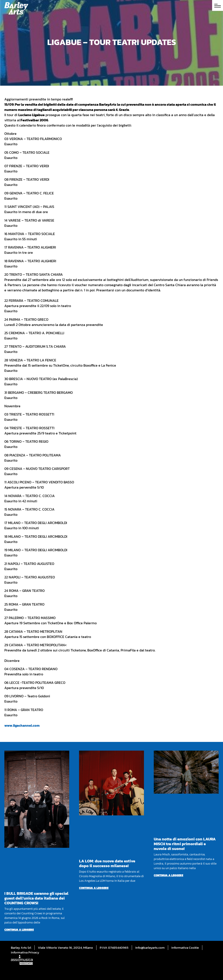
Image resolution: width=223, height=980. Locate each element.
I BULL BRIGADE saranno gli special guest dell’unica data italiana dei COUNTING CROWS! (36, 898)
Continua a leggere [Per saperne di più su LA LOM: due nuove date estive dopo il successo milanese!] (94, 888)
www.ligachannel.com (22, 725)
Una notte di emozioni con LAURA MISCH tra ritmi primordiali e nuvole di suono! (185, 844)
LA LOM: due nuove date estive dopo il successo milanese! (107, 863)
